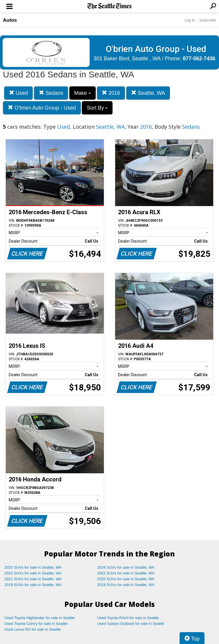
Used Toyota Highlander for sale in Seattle (40, 618)
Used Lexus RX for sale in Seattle (32, 629)
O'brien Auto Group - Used (42, 108)
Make (83, 93)
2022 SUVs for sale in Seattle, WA (126, 573)
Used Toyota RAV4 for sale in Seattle (128, 618)
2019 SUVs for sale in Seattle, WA (33, 585)
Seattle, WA (148, 93)
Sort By (97, 108)
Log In (190, 20)
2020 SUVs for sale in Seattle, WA (126, 579)
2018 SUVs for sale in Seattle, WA (126, 585)
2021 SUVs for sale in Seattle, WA (33, 579)
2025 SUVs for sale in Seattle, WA (33, 567)
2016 (111, 93)
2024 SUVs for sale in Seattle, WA (126, 567)
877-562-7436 (199, 59)
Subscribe (208, 20)
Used (18, 93)
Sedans (51, 93)
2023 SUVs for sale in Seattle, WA (33, 573)
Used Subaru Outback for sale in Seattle (131, 624)
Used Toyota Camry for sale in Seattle (36, 624)
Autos (10, 20)
